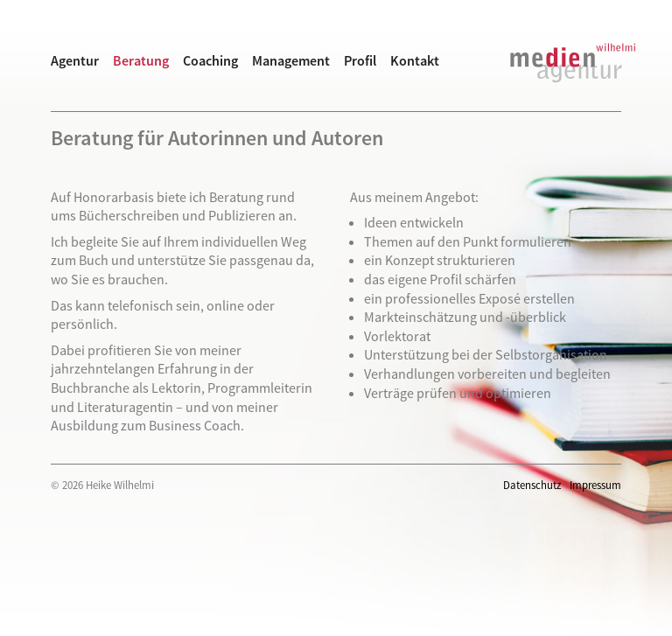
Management (291, 60)
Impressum (595, 485)
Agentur (75, 60)
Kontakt (415, 60)
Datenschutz (532, 485)
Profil (360, 60)
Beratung (141, 60)
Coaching (210, 60)
